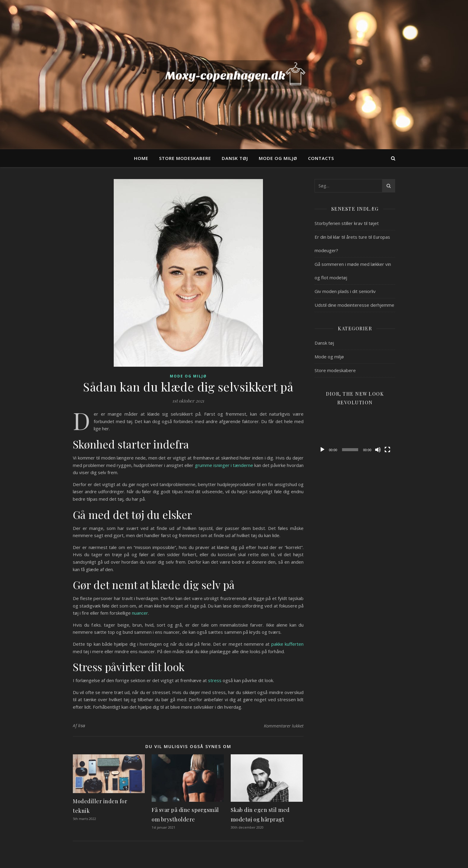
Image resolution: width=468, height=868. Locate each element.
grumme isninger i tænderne (224, 465)
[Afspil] (322, 450)
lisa (82, 726)
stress (215, 680)
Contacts (321, 158)
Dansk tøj (235, 158)
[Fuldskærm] (387, 450)
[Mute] (378, 450)
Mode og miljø (278, 158)
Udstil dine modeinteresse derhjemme (354, 305)
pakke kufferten (287, 644)
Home (141, 158)
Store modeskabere (185, 158)
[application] (355, 433)
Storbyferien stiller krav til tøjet (347, 223)
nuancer (140, 613)
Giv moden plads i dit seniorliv (345, 291)
